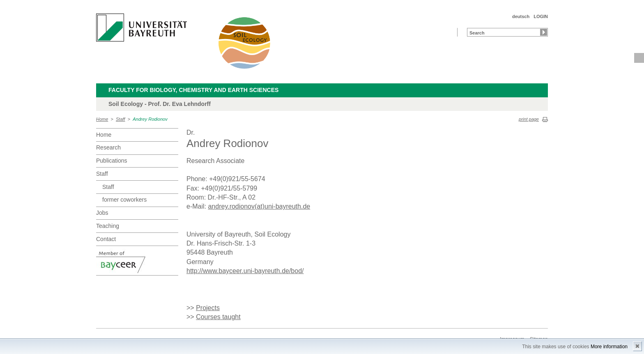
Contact (106, 239)
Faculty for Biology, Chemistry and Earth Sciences (193, 90)
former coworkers (124, 200)
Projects (208, 308)
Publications (112, 161)
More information (609, 347)
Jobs (102, 213)
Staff (121, 119)
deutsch (521, 16)
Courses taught (218, 317)
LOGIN (541, 16)
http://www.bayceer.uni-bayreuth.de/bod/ (245, 271)
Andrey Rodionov (150, 119)
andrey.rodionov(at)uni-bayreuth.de (259, 206)
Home (102, 119)
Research (108, 147)
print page (529, 119)
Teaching (108, 226)
